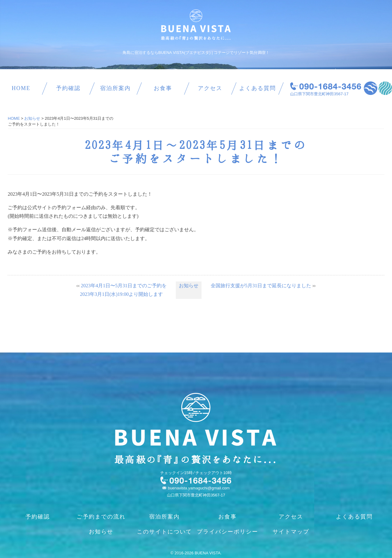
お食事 (163, 88)
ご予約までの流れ (101, 517)
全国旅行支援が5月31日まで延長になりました (261, 286)
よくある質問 (258, 88)
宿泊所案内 (115, 88)
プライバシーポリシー (228, 532)
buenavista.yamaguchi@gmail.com (199, 488)
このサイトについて (164, 532)
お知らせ (189, 286)
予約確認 (68, 88)
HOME (21, 88)
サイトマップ (291, 532)
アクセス (210, 88)
